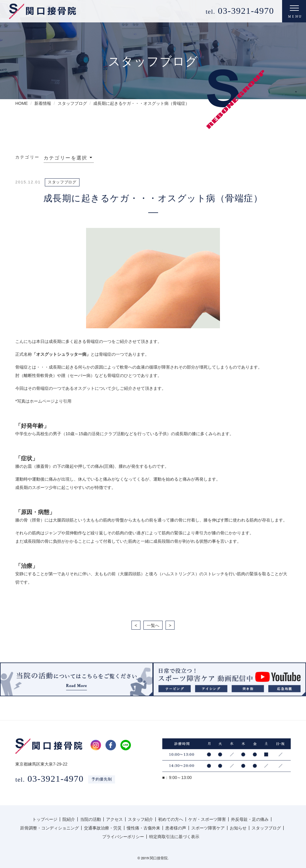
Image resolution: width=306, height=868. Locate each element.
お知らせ (238, 828)
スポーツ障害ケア (208, 828)
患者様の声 (176, 828)
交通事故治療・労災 (103, 828)
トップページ (45, 819)
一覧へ (153, 625)
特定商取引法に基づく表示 (174, 837)
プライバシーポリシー (123, 837)
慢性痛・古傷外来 (143, 828)
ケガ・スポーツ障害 (207, 819)
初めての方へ (171, 819)
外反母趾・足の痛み (250, 819)
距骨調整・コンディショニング (50, 828)
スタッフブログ (266, 828)
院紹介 (69, 819)
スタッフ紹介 (140, 819)
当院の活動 (91, 819)
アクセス (114, 819)
